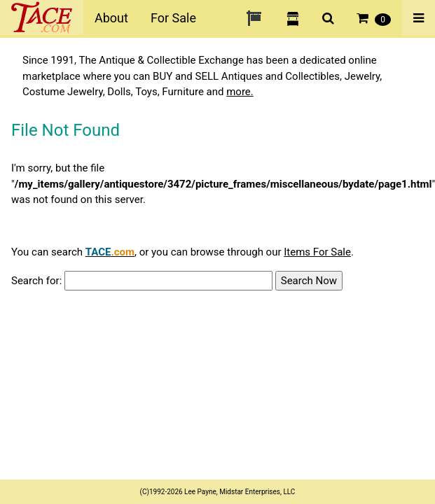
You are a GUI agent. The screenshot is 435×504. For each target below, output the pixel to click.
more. (240, 92)
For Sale (173, 18)
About (111, 18)
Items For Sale (317, 252)
